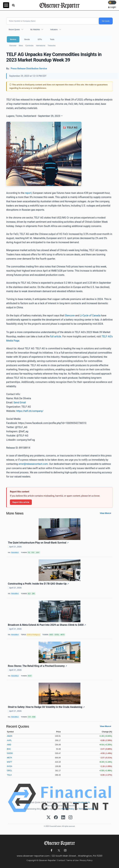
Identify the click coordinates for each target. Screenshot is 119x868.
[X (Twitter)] (49, 818)
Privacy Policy (68, 809)
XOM (34, 717)
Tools (52, 39)
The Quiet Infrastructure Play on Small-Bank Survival (38, 543)
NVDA (10, 766)
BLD (29, 594)
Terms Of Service (87, 809)
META (63, 635)
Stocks (27, 39)
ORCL (10, 771)
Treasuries (52, 46)
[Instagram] (70, 818)
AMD (9, 745)
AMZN (10, 736)
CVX (29, 717)
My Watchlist (35, 29)
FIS (29, 553)
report (28, 193)
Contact (61, 860)
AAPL (9, 740)
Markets (13, 39)
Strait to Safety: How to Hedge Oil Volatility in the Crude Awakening (46, 707)
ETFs (40, 39)
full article (56, 336)
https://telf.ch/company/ (30, 411)
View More (105, 513)
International (41, 46)
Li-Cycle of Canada (90, 315)
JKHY (38, 553)
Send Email (20, 403)
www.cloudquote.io (81, 802)
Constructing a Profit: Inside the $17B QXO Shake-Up (38, 584)
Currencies (29, 46)
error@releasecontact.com (33, 464)
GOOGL (57, 635)
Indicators (54, 29)
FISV (33, 553)
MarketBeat (15, 553)
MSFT (10, 762)
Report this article (21, 502)
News (21, 46)
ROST (30, 676)
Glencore (70, 315)
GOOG (10, 753)
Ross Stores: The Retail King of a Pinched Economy (37, 666)
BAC (9, 749)
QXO (33, 594)
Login (113, 7)
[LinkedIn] (63, 818)
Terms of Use (72, 860)
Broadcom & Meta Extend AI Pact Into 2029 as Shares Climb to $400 (47, 625)
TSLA (9, 775)
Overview (13, 46)
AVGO (51, 635)
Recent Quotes (14, 29)
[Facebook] (56, 818)
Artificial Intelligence (34, 635)
